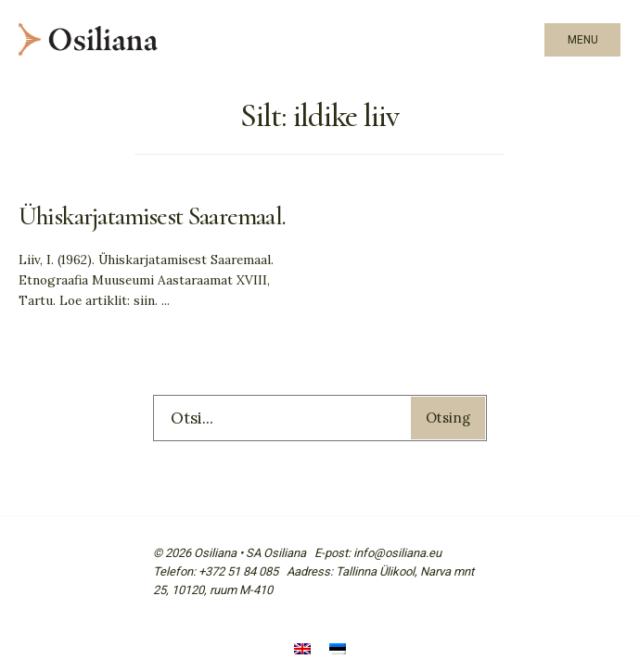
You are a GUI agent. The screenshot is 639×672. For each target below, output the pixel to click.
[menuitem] (302, 651)
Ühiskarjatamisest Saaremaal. (152, 216)
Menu (583, 40)
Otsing (448, 418)
